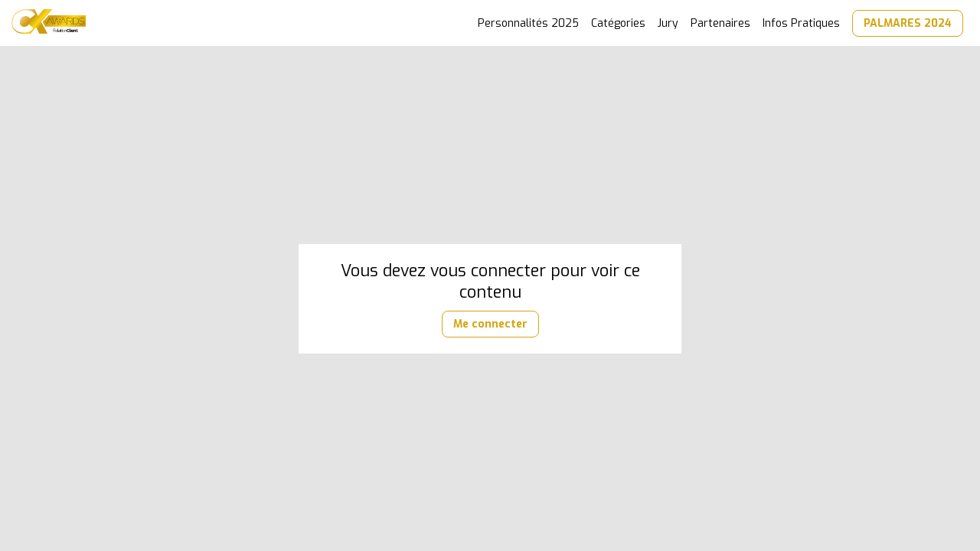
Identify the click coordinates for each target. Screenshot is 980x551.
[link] (528, 23)
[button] (908, 23)
